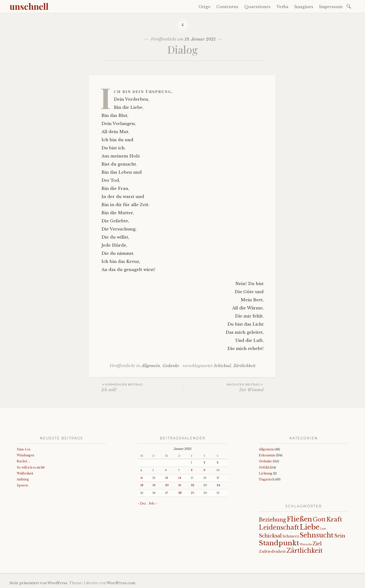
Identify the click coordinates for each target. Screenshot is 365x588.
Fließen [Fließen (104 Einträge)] (299, 519)
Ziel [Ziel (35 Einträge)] (317, 544)
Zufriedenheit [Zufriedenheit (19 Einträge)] (272, 551)
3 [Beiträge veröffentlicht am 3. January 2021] (217, 463)
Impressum (331, 7)
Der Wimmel (223, 387)
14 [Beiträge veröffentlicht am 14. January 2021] (180, 478)
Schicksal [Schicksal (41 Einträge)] (270, 536)
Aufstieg (23, 479)
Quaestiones (257, 7)
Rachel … (23, 461)
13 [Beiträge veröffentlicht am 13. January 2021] (167, 478)
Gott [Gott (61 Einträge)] (319, 519)
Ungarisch (267, 479)
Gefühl (264, 467)
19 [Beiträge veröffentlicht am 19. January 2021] (154, 485)
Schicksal (222, 366)
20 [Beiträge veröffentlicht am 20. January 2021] (167, 485)
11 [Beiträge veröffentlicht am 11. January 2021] (141, 478)
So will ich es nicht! (31, 467)
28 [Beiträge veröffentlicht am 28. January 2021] (180, 493)
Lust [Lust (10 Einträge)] (323, 529)
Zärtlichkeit (244, 366)
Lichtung (266, 473)
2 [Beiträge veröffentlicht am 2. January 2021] (204, 463)
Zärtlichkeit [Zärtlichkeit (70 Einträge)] (305, 551)
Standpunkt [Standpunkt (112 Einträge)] (279, 543)
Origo (204, 7)
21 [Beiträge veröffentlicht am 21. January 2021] (180, 485)
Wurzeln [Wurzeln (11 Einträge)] (306, 544)
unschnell (29, 6)
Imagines (304, 7)
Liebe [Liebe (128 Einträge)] (310, 527)
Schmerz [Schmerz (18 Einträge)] (291, 536)
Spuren (22, 485)
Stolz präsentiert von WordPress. (39, 583)
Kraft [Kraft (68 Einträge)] (334, 519)
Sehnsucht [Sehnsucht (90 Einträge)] (317, 535)
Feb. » (153, 503)
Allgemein (151, 366)
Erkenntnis (267, 455)
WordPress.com (121, 583)
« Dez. (142, 503)
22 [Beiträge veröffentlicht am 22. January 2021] (193, 485)
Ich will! (142, 387)
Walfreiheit (25, 473)
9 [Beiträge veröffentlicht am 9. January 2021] (204, 470)
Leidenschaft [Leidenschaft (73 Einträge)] (279, 528)
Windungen (25, 455)
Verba (282, 7)
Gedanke (171, 366)
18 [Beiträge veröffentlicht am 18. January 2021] (142, 485)
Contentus (227, 7)
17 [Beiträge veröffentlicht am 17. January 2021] (218, 478)
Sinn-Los (24, 449)
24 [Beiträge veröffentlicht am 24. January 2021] (218, 485)
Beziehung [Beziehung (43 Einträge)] (272, 520)
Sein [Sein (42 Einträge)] (340, 536)
